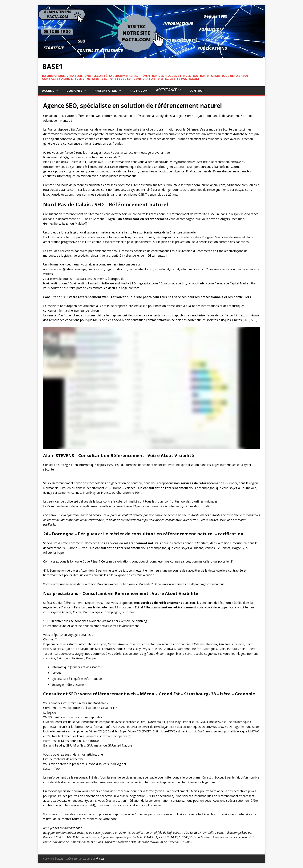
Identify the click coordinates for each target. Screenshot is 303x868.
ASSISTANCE (167, 90)
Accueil (48, 91)
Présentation (106, 91)
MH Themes (98, 859)
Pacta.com (139, 91)
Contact (197, 91)
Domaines (74, 91)
